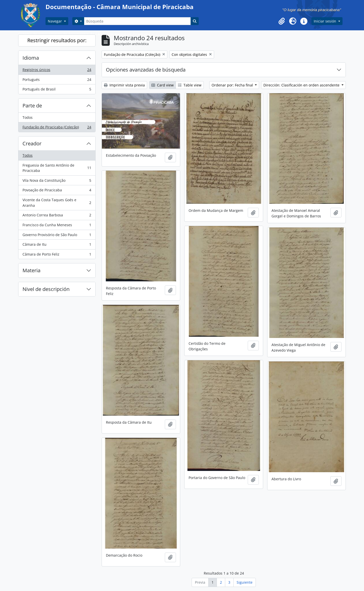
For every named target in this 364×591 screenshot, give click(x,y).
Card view (163, 85)
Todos (28, 117)
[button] (282, 21)
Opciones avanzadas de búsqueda (146, 70)
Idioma (31, 58)
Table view (190, 85)
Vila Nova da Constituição (57, 181)
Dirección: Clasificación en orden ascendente (302, 85)
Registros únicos (57, 71)
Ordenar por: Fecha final (233, 85)
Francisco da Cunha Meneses (57, 226)
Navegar (55, 21)
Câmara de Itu (57, 245)
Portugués (57, 81)
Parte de (32, 106)
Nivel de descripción (46, 289)
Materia (31, 270)
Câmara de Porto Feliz (57, 255)
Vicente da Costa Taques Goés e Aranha (57, 203)
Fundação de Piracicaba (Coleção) (57, 128)
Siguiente (245, 582)
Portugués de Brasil (57, 90)
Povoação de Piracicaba (57, 191)
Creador (32, 143)
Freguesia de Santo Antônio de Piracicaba (57, 168)
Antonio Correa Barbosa (57, 216)
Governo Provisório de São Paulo (57, 236)
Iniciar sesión (325, 21)
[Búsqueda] (137, 21)
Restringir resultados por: (57, 40)
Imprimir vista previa (124, 85)
